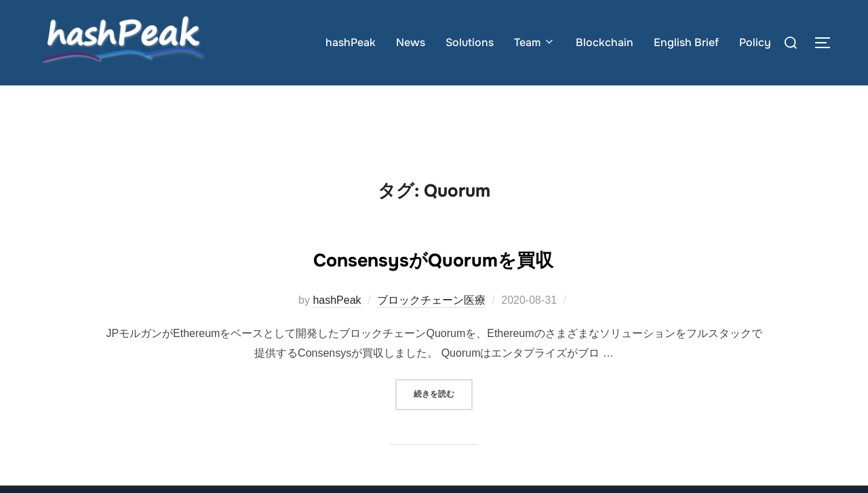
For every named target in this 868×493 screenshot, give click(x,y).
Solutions (470, 42)
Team (535, 42)
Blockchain (605, 42)
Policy (755, 42)
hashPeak (351, 42)
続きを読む (443, 420)
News (411, 42)
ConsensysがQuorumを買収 (433, 284)
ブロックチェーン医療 (431, 327)
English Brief (686, 42)
